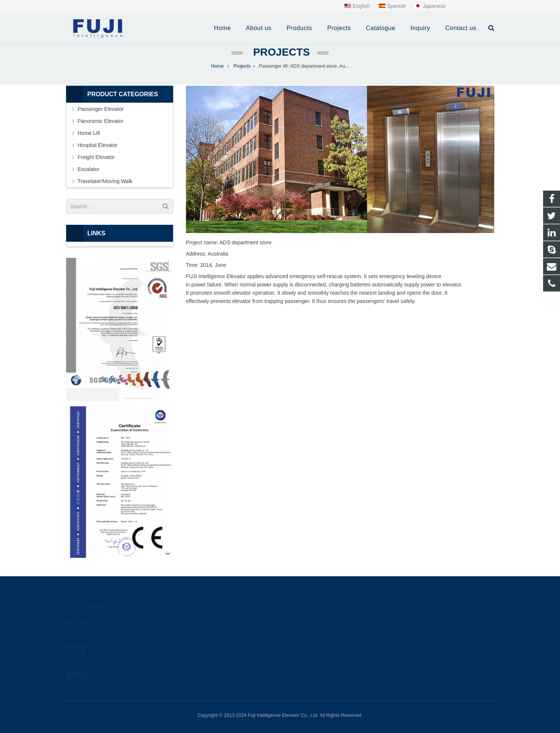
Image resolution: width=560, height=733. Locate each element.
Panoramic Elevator (101, 121)
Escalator (89, 169)
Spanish (392, 6)
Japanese (430, 6)
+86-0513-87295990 (314, 621)
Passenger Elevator (101, 109)
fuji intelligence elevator (318, 653)
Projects (280, 52)
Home (217, 66)
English (357, 6)
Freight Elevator (96, 157)
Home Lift (89, 133)
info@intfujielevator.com (319, 642)
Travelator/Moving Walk (105, 181)
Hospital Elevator (98, 145)
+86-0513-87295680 (315, 632)
